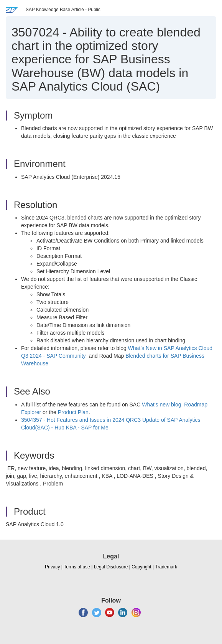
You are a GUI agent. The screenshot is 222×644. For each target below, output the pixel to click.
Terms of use (77, 567)
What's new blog (161, 405)
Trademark (166, 567)
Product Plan (73, 412)
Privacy (52, 567)
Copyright (141, 567)
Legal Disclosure (111, 567)
